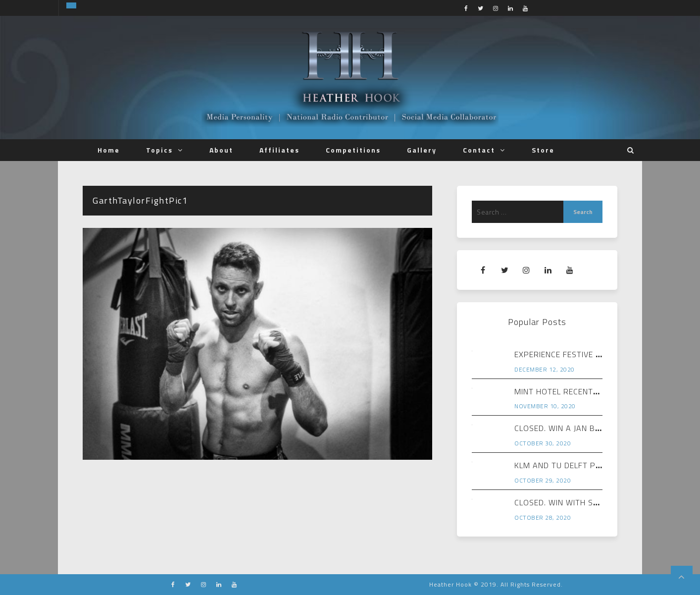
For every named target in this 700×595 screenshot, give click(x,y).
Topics (159, 150)
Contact (479, 150)
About (221, 150)
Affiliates (279, 150)
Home (109, 150)
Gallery (422, 150)
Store (543, 150)
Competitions (353, 150)
